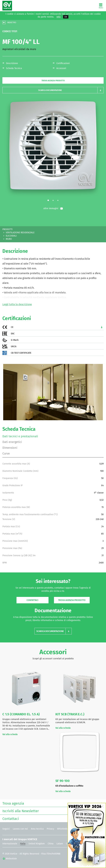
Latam (60, 844)
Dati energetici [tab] (12, 442)
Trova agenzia (52, 803)
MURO (9, 239)
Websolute (10, 859)
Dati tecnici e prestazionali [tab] (20, 436)
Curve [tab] (6, 454)
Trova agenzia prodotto (53, 81)
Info (59, 17)
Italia (23, 844)
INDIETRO (12, 22)
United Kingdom (37, 844)
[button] (53, 90)
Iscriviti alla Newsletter (52, 811)
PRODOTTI (7, 229)
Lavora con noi (20, 829)
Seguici (6, 829)
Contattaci (32, 600)
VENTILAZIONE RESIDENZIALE (20, 233)
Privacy (50, 829)
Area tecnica (37, 829)
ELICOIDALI (11, 236)
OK (66, 17)
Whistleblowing (65, 829)
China (51, 844)
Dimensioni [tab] (10, 448)
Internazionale (10, 844)
